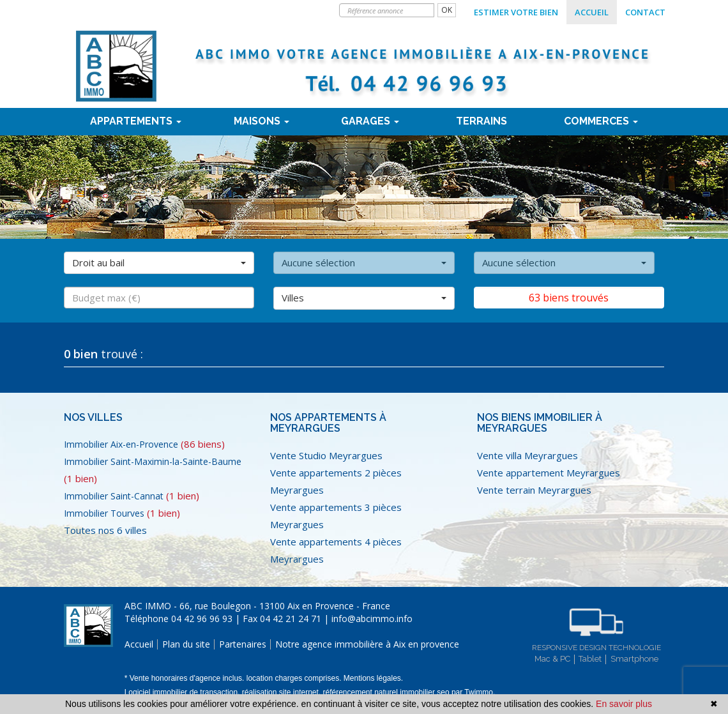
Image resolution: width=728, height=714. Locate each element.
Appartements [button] (136, 121)
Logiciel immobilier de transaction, (183, 692)
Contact (645, 12)
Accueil (592, 12)
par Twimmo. (473, 692)
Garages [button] (370, 121)
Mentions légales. (373, 678)
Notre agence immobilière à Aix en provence (367, 644)
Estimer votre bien (516, 12)
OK (447, 10)
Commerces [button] (601, 121)
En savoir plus (624, 704)
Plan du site (186, 644)
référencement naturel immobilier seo (387, 692)
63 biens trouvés (569, 298)
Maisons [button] (262, 121)
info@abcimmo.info (372, 619)
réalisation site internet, (283, 692)
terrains (482, 121)
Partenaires (243, 644)
